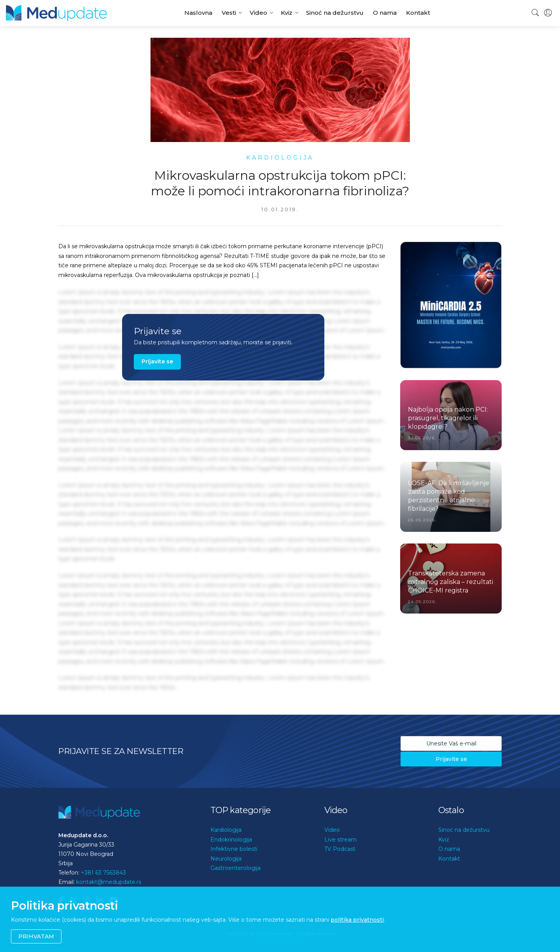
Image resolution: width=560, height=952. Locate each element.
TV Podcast (340, 849)
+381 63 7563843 (103, 873)
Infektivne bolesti (234, 849)
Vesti (229, 13)
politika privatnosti (357, 920)
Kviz (287, 13)
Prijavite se (157, 361)
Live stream (340, 840)
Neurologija (226, 859)
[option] (451, 305)
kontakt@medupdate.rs (109, 882)
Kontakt (418, 13)
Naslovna (198, 13)
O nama (385, 13)
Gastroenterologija (235, 868)
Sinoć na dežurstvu (335, 13)
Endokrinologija (231, 840)
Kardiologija (226, 830)
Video (258, 13)
